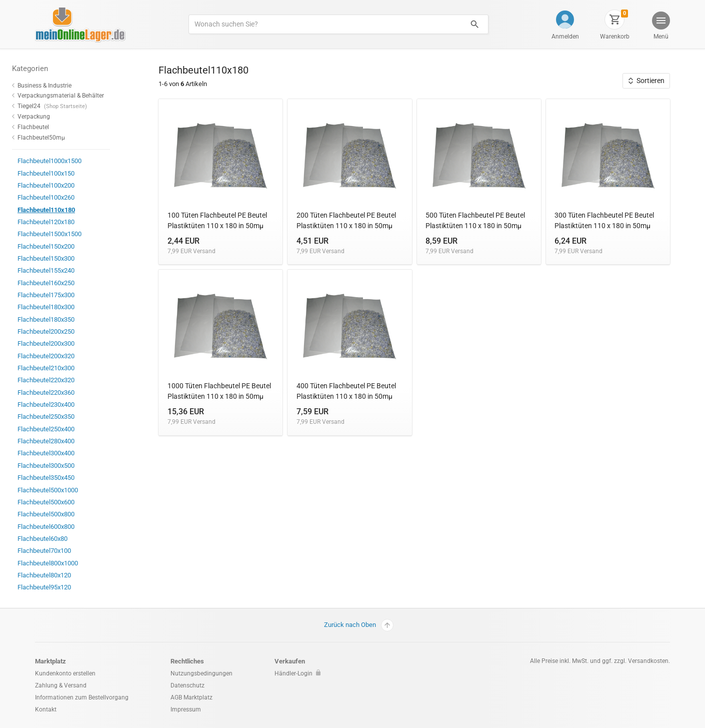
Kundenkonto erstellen (65, 673)
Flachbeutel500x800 (66, 514)
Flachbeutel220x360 (66, 393)
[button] (660, 27)
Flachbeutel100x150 (66, 173)
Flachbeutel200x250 (66, 331)
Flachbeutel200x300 (66, 343)
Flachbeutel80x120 (64, 575)
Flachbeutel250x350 (66, 417)
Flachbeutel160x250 (66, 283)
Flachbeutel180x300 (66, 307)
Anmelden (565, 37)
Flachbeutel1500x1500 (70, 234)
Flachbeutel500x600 (66, 502)
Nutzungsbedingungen (201, 673)
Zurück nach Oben (359, 625)
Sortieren (646, 81)
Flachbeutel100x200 (66, 185)
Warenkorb (615, 37)
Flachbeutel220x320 (66, 380)
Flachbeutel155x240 (66, 270)
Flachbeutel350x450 (66, 478)
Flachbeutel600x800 (66, 527)
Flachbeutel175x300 (66, 295)
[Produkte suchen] (325, 24)
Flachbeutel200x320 (66, 356)
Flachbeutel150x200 (66, 246)
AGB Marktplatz (191, 697)
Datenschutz (187, 685)
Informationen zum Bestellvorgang (82, 697)
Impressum (186, 709)
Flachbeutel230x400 (66, 405)
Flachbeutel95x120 (64, 587)
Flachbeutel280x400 (66, 441)
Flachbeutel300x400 (66, 453)
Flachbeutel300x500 (66, 466)
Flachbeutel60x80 (63, 539)
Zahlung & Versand (61, 685)
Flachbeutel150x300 (66, 258)
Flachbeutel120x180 (66, 222)
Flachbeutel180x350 (66, 319)
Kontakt (46, 709)
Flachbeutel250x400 (66, 429)
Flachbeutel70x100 (64, 551)
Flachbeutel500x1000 (68, 490)
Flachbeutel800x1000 (68, 563)
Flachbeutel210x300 (66, 368)
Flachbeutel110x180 (66, 210)
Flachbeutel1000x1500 (70, 161)
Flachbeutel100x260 (66, 197)
